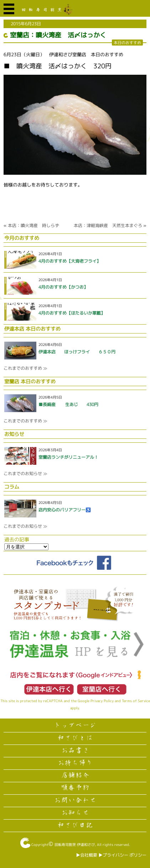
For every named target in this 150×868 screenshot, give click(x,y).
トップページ (75, 726)
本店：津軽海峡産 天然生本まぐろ (108, 225)
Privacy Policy (102, 701)
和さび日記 (75, 825)
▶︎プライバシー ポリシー (122, 855)
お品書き (75, 751)
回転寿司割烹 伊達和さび (75, 845)
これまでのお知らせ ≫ (25, 474)
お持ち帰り (75, 763)
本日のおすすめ (127, 43)
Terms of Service (136, 701)
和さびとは (75, 738)
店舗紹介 (75, 775)
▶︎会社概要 (87, 855)
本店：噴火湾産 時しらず (33, 225)
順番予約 (75, 788)
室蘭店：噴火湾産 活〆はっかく (58, 35)
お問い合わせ (75, 800)
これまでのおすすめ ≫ (25, 368)
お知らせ (75, 813)
